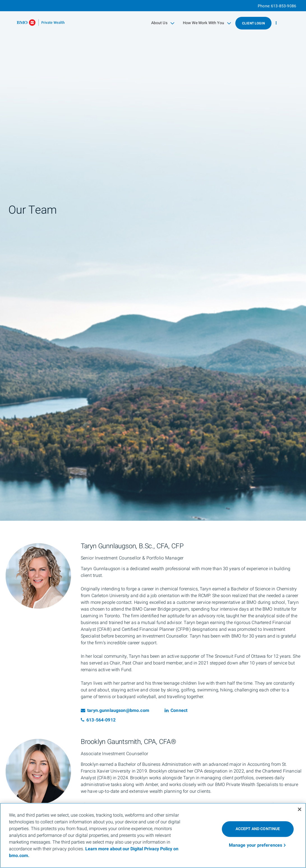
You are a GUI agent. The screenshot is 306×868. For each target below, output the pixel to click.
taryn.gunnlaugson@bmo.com (115, 711)
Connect (176, 711)
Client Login (253, 23)
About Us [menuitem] (163, 23)
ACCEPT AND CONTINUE (258, 829)
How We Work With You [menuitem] (207, 23)
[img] (153, 260)
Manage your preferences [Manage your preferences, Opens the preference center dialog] (256, 845)
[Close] (300, 809)
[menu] (276, 23)
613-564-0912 (98, 720)
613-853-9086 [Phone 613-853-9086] (284, 6)
